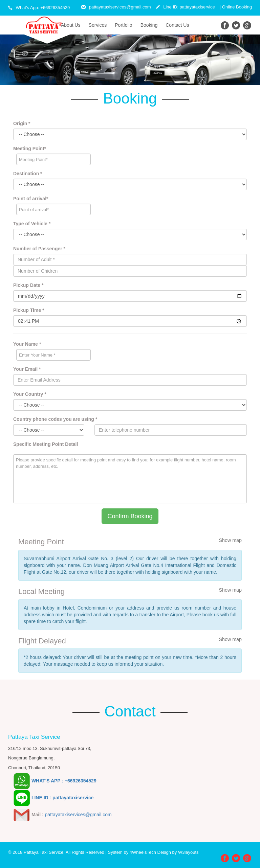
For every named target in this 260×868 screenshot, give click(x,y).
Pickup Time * (29, 310)
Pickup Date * (28, 285)
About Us (73, 25)
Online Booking (237, 7)
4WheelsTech (143, 852)
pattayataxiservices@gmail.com (116, 7)
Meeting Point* (30, 149)
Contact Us (177, 25)
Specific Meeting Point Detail (46, 444)
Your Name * (27, 344)
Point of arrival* (31, 199)
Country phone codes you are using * (55, 419)
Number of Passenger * (39, 249)
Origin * (22, 123)
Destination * (28, 174)
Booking (149, 25)
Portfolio (123, 25)
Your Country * (30, 394)
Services (98, 25)
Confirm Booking (130, 516)
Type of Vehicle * (32, 224)
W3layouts (188, 852)
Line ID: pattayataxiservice (185, 7)
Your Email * (27, 369)
